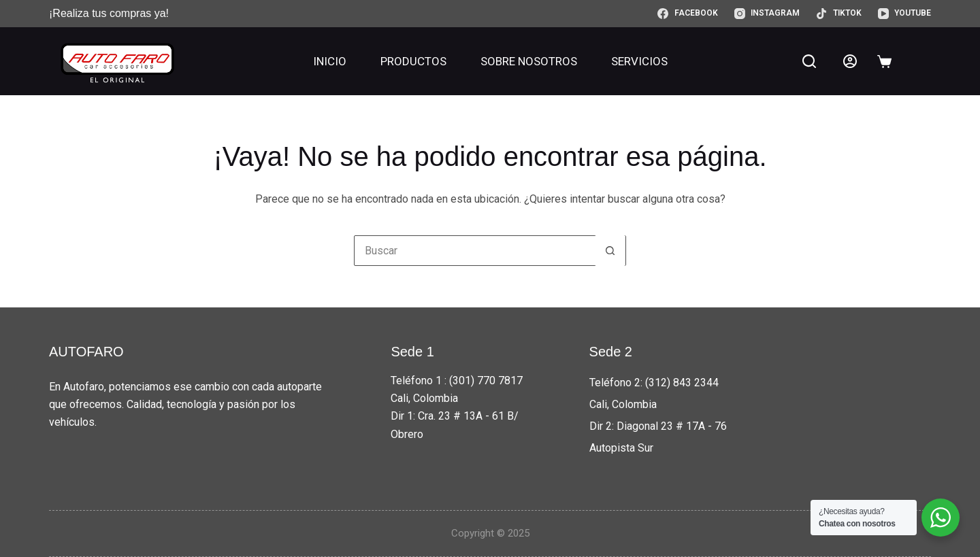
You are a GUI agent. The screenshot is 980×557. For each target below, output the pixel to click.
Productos (413, 61)
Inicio (330, 61)
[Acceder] (850, 61)
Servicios (639, 61)
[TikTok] (838, 14)
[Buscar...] (475, 251)
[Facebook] (687, 14)
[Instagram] (767, 14)
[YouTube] (904, 14)
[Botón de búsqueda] (610, 251)
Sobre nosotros (529, 61)
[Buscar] (809, 61)
